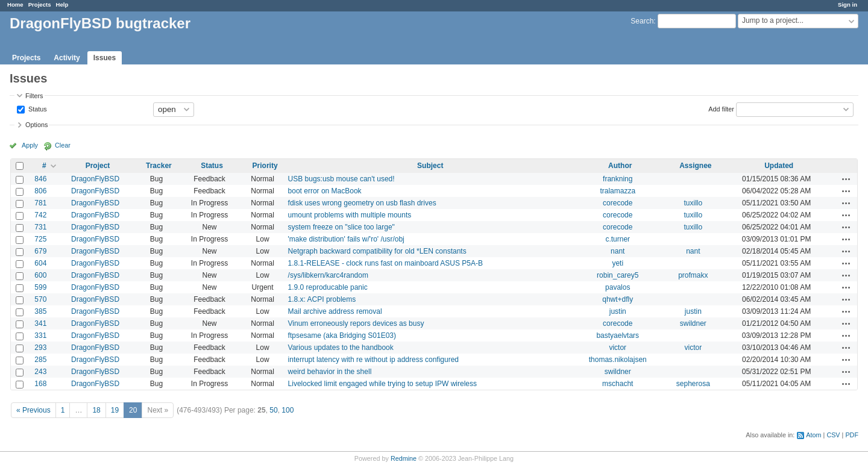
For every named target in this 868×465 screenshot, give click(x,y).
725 (40, 239)
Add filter (721, 108)
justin (618, 311)
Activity (67, 58)
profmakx (693, 275)
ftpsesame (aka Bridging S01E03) (342, 335)
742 (40, 215)
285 (40, 360)
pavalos (618, 287)
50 (273, 410)
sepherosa (693, 384)
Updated (779, 166)
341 (40, 323)
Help (62, 5)
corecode (618, 203)
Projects (40, 5)
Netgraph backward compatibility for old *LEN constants (377, 251)
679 (40, 251)
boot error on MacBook (325, 191)
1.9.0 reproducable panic (328, 287)
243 (40, 372)
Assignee (695, 166)
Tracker (159, 166)
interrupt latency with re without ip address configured (373, 360)
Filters (34, 96)
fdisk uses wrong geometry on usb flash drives (362, 203)
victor (618, 348)
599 (40, 287)
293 (40, 348)
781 (40, 203)
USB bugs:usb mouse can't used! (341, 179)
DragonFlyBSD (95, 179)
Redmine (404, 458)
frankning (618, 179)
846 (40, 179)
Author (620, 166)
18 (96, 410)
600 (40, 275)
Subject (430, 166)
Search (642, 21)
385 (40, 311)
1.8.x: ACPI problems (322, 299)
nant (618, 251)
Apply (30, 145)
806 (40, 191)
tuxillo (693, 203)
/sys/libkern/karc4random (328, 275)
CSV (833, 435)
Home (15, 5)
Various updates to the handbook (341, 348)
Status (37, 108)
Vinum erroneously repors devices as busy (356, 323)
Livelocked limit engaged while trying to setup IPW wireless (382, 384)
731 (40, 227)
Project (98, 166)
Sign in (848, 5)
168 (40, 384)
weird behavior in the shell (330, 372)
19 (115, 410)
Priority (265, 166)
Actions (846, 179)
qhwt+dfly (618, 299)
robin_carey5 (618, 275)
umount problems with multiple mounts (350, 215)
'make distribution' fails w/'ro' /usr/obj (346, 239)
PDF (852, 435)
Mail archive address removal (335, 311)
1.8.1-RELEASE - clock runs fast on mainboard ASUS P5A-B (385, 263)
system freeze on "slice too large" (341, 227)
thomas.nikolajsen (618, 360)
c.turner (618, 239)
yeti (618, 263)
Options (36, 125)
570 (40, 299)
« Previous (33, 410)
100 (288, 410)
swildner (693, 323)
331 (40, 335)
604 (40, 263)
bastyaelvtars (618, 335)
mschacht (618, 384)
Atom (813, 435)
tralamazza (618, 191)
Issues (105, 58)
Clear (63, 145)
